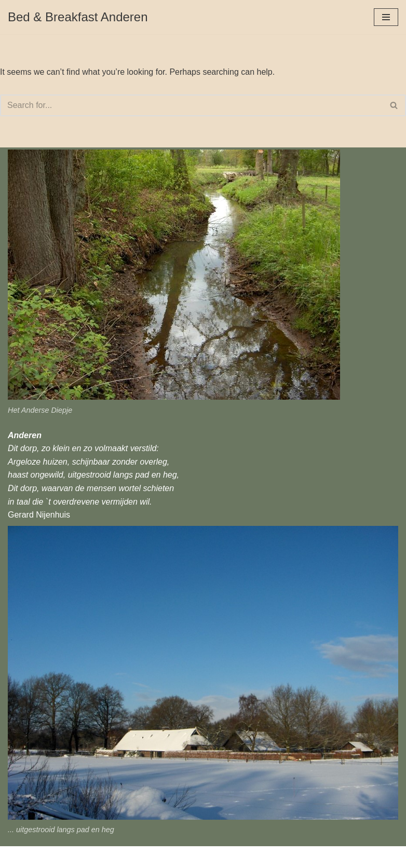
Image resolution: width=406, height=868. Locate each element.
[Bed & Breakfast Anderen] (78, 17)
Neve (17, 857)
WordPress (100, 857)
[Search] (191, 105)
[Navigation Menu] (386, 17)
